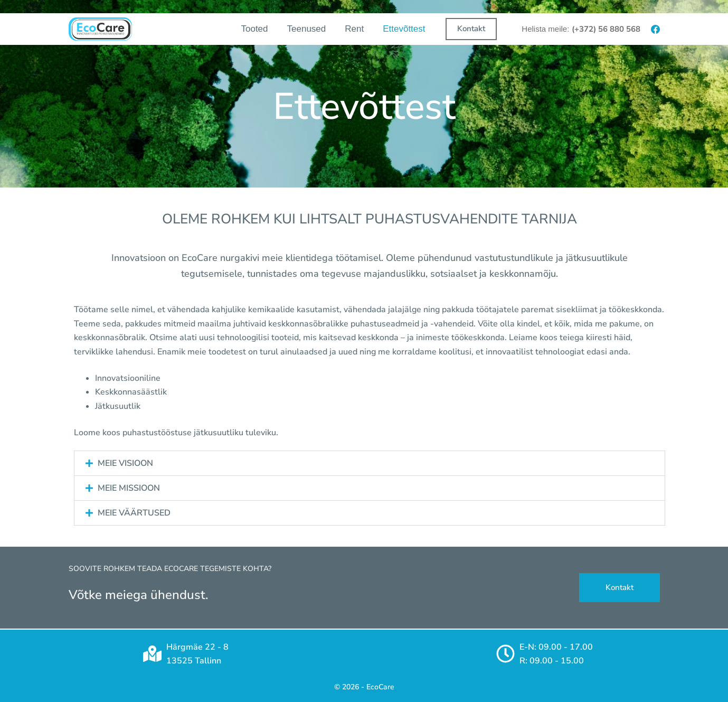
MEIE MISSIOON (129, 488)
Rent (354, 29)
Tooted (254, 29)
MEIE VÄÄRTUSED (134, 513)
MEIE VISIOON (125, 463)
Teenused (307, 29)
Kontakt (471, 29)
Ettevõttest (404, 29)
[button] (370, 463)
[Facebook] (655, 29)
